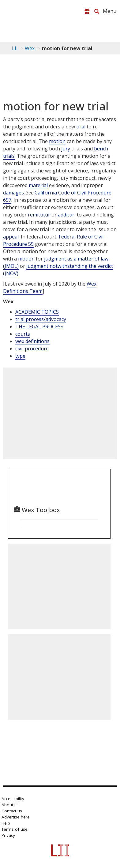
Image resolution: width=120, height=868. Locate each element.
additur (66, 215)
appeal (11, 237)
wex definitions (32, 341)
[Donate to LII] (87, 11)
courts (23, 334)
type (20, 356)
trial (81, 127)
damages (13, 193)
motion (57, 141)
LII (15, 48)
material (38, 185)
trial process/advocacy (41, 319)
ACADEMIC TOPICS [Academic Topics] (37, 312)
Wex (30, 48)
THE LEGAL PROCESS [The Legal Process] (39, 327)
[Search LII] (97, 11)
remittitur (39, 215)
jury (66, 149)
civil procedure (32, 349)
